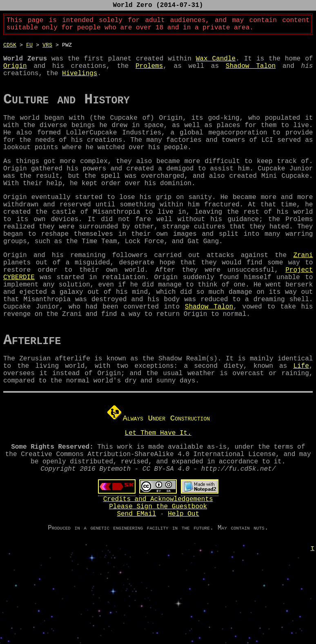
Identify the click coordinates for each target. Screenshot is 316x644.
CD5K (10, 49)
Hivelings (80, 83)
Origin (15, 74)
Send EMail (136, 590)
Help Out (184, 590)
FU (29, 49)
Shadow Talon (251, 74)
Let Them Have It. (158, 498)
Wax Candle (216, 65)
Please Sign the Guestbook (158, 581)
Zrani (303, 295)
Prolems (149, 74)
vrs (47, 49)
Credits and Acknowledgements (158, 572)
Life (301, 426)
